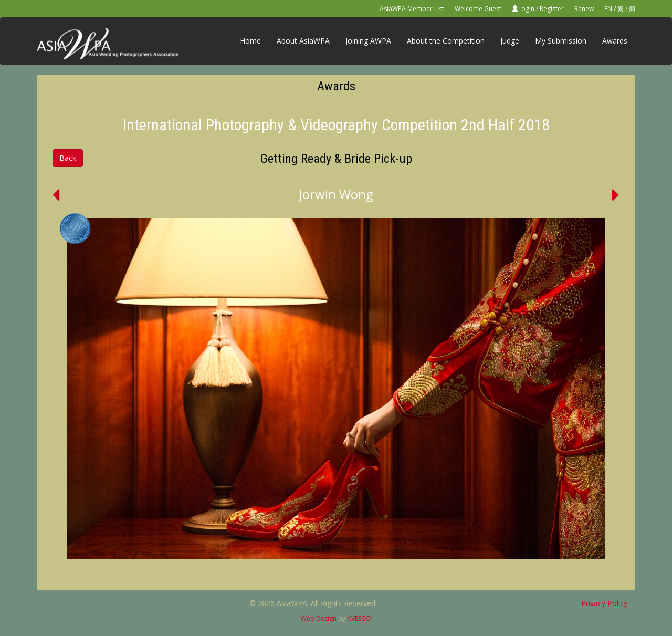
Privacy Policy (604, 603)
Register (552, 9)
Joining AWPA (368, 41)
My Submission (561, 41)
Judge (510, 41)
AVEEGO (359, 618)
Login (526, 9)
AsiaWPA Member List (412, 9)
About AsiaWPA (303, 41)
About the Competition (446, 41)
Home (250, 41)
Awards (615, 41)
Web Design (319, 618)
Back (68, 158)
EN (608, 9)
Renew (584, 9)
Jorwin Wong (336, 194)
